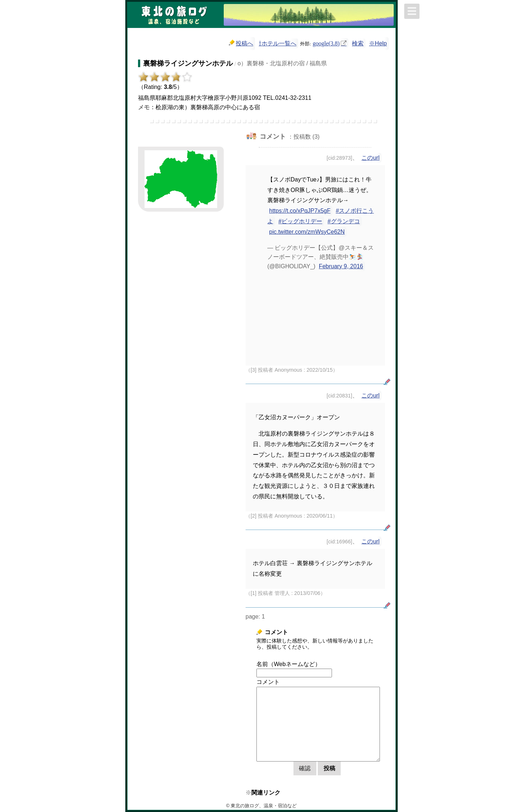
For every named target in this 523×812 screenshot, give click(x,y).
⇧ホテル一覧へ (277, 43)
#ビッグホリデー (300, 221)
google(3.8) (326, 43)
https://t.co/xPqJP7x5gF (300, 211)
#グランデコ (344, 221)
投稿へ (241, 43)
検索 (358, 43)
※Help (378, 43)
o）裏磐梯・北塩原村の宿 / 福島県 (282, 63)
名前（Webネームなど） (289, 664)
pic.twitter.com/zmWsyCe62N (307, 232)
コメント (268, 682)
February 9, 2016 (341, 266)
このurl (370, 158)
